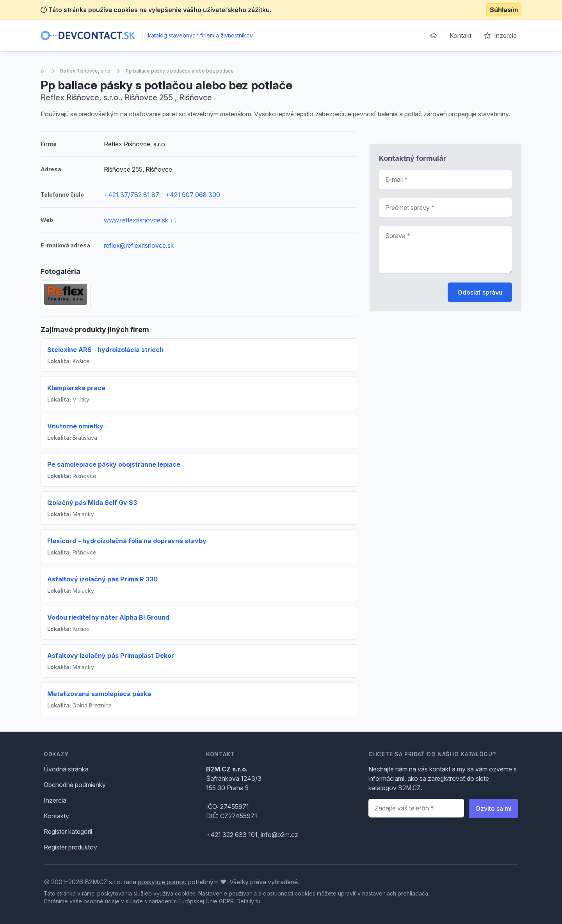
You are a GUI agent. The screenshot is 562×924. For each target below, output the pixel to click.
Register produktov (70, 847)
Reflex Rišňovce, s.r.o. (86, 71)
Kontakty (56, 816)
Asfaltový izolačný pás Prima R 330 (102, 579)
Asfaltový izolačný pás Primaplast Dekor (111, 656)
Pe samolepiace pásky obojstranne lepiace (114, 464)
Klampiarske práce (76, 388)
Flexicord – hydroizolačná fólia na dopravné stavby (127, 541)
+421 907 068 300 (193, 195)
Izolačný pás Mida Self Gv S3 (92, 503)
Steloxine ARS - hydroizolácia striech (105, 350)
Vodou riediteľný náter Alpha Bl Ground (108, 617)
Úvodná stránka (66, 769)
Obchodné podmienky (75, 785)
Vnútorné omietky (75, 426)
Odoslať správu (480, 292)
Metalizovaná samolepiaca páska (99, 694)
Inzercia (500, 36)
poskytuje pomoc (162, 882)
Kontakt (461, 36)
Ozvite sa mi (494, 808)
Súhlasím (504, 10)
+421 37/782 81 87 (132, 195)
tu (258, 901)
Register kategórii (68, 832)
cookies (185, 893)
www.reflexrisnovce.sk (140, 220)
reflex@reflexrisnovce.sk (139, 245)
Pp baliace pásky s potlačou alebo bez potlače (180, 71)
